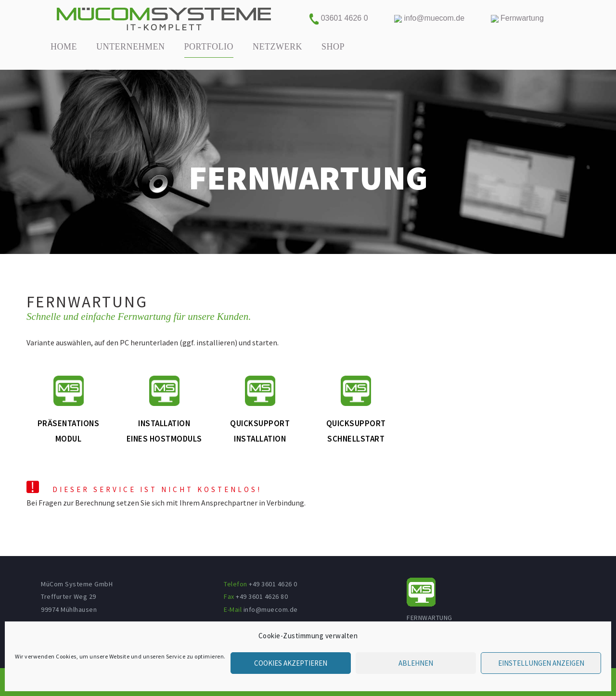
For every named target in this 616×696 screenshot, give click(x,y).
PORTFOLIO (209, 47)
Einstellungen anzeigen (541, 663)
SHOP (333, 47)
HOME (64, 47)
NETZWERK (277, 47)
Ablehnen (416, 663)
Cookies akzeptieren (291, 663)
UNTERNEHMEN (131, 47)
